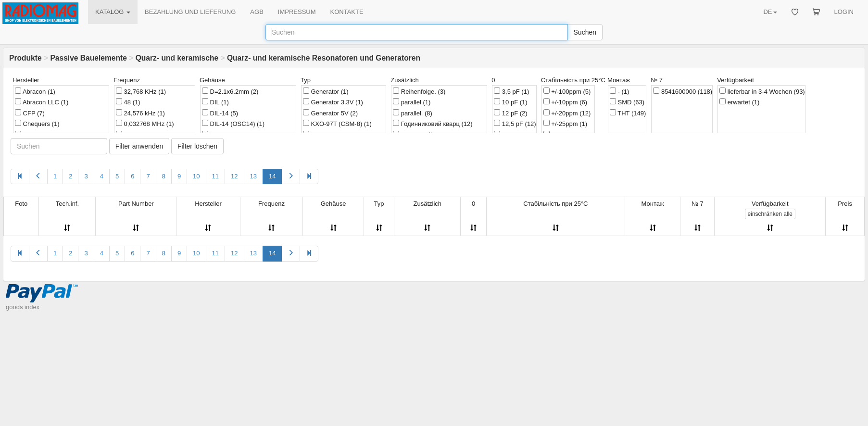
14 (272, 176)
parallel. (413, 113)
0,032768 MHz (145, 124)
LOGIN (844, 12)
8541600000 (683, 91)
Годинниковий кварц (433, 124)
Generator (326, 91)
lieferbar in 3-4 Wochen (762, 91)
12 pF (510, 113)
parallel (412, 102)
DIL (215, 102)
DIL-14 (220, 113)
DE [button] (770, 12)
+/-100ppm (567, 91)
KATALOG (113, 12)
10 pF (510, 102)
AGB (257, 12)
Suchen (585, 32)
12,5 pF (515, 124)
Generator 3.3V (333, 102)
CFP (30, 113)
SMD (627, 102)
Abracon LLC (42, 102)
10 (196, 176)
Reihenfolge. (419, 91)
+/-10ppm (565, 102)
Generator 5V (330, 113)
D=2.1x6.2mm (230, 91)
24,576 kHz (140, 113)
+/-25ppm (565, 124)
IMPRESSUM (297, 12)
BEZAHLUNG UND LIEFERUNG (190, 12)
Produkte (25, 58)
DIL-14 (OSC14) (233, 124)
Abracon (35, 91)
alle (770, 214)
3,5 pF (511, 91)
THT (628, 113)
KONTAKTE (347, 12)
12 (234, 176)
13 (253, 176)
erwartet (739, 102)
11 (215, 176)
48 (128, 102)
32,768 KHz (141, 91)
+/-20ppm (567, 113)
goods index (23, 307)
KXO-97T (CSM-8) (337, 124)
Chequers (37, 124)
